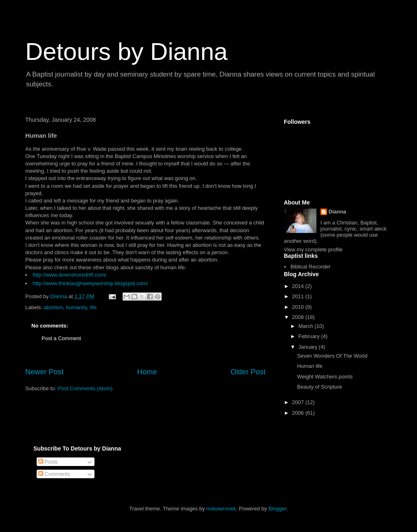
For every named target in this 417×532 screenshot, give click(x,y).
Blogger (277, 509)
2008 (299, 317)
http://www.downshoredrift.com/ (69, 275)
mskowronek (221, 509)
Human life (309, 366)
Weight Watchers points (325, 377)
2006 (299, 413)
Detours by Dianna (126, 52)
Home (147, 372)
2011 (299, 296)
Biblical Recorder (310, 267)
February (310, 336)
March (307, 326)
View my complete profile (313, 250)
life (93, 307)
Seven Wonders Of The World (332, 356)
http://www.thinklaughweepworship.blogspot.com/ (90, 283)
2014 (299, 286)
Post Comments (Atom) (85, 388)
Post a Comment (61, 338)
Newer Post (44, 372)
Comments (54, 474)
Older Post (248, 372)
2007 (299, 402)
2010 (299, 307)
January (309, 347)
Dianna (337, 212)
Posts (48, 462)
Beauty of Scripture (319, 387)
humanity (77, 307)
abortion (54, 307)
